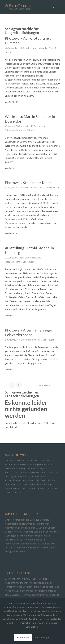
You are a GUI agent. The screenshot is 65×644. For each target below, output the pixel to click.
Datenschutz (32, 627)
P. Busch (31, 130)
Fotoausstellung (13, 130)
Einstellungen (42, 638)
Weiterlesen (12, 102)
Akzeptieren (23, 638)
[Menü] (58, 7)
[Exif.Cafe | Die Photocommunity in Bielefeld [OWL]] (27, 7)
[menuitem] (51, 7)
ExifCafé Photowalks (38, 48)
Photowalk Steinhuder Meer (28, 183)
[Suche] (51, 7)
